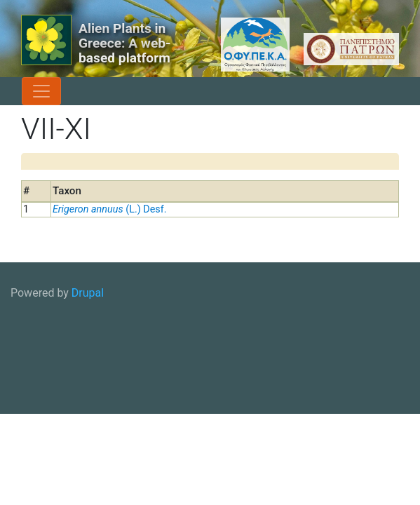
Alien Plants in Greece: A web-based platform (125, 43)
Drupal (88, 293)
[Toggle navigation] (41, 91)
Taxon (67, 191)
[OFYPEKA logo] (238, 45)
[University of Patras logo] (348, 49)
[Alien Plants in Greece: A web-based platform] (46, 40)
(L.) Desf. (110, 209)
